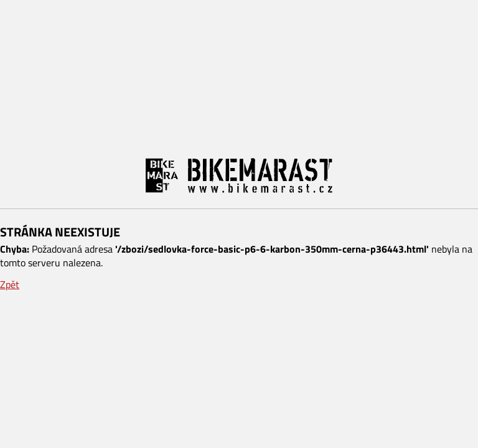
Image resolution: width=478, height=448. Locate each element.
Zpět (10, 284)
